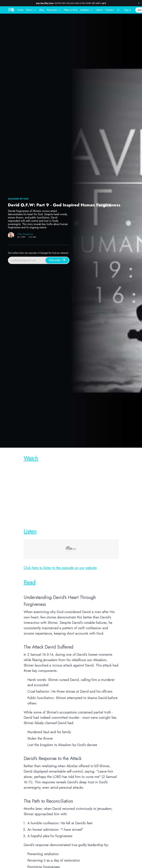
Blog (42, 10)
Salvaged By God (18, 199)
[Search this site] (118, 10)
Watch (31, 458)
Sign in (128, 10)
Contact (109, 10)
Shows (29, 10)
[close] (139, 3)
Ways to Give (71, 10)
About (99, 10)
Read (30, 582)
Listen (30, 531)
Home (20, 10)
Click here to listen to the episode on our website (60, 568)
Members (85, 10)
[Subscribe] (57, 260)
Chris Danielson (25, 234)
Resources (52, 10)
